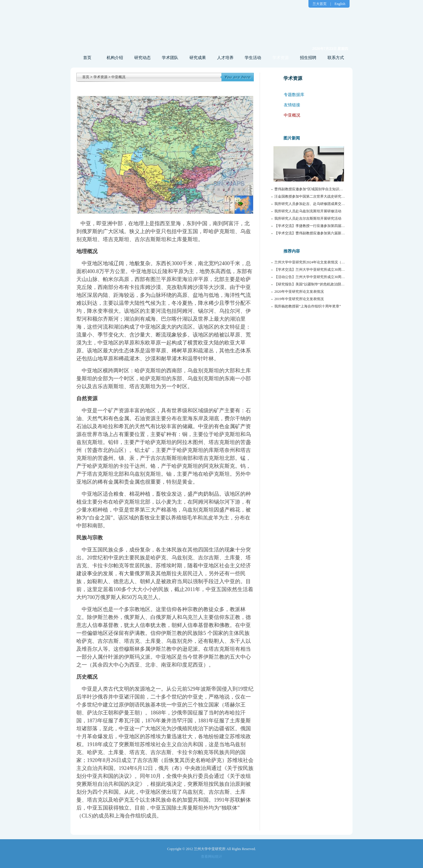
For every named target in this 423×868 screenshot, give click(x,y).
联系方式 (336, 58)
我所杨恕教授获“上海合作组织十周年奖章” (308, 306)
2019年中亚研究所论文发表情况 (299, 299)
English (340, 4)
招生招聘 (308, 58)
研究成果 (198, 58)
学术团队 (170, 58)
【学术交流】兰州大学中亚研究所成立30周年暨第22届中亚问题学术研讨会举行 (336, 270)
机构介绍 (115, 58)
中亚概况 (118, 77)
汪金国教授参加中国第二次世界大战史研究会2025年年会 (318, 196)
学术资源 (281, 58)
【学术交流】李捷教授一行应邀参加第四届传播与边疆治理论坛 (324, 226)
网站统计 (215, 857)
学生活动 (253, 58)
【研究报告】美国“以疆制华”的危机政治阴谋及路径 (315, 284)
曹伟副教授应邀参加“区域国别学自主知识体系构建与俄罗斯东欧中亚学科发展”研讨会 (341, 189)
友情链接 (292, 105)
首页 (87, 58)
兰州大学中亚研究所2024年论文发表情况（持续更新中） (318, 262)
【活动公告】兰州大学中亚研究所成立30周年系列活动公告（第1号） (328, 277)
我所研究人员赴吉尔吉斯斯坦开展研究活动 (308, 218)
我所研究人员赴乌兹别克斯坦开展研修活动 (308, 211)
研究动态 (142, 58)
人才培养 (225, 58)
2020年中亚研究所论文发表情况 (299, 292)
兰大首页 (320, 4)
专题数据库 (294, 95)
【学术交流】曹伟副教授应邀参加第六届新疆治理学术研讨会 (322, 233)
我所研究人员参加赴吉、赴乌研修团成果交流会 (311, 204)
